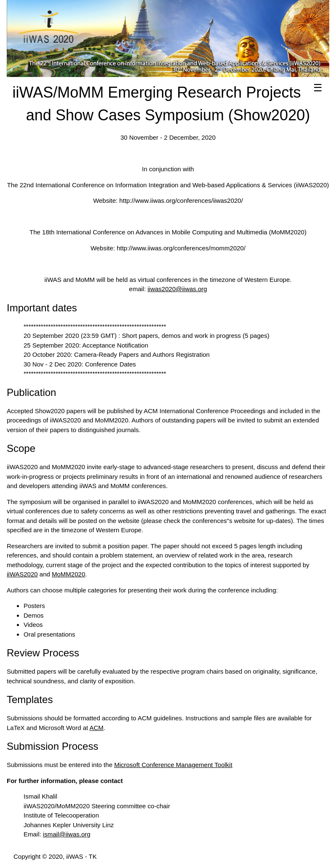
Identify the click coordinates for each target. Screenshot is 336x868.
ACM (97, 728)
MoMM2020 (68, 574)
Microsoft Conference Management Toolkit (173, 765)
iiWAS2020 (22, 574)
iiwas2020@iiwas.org (177, 289)
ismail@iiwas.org (67, 834)
